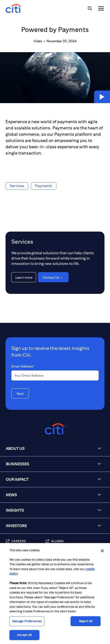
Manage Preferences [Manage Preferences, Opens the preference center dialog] (27, 621)
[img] (90, 8)
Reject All (86, 621)
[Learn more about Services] (24, 277)
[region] (55, 594)
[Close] (102, 551)
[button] (102, 97)
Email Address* (23, 366)
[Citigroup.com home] (55, 429)
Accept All (24, 635)
